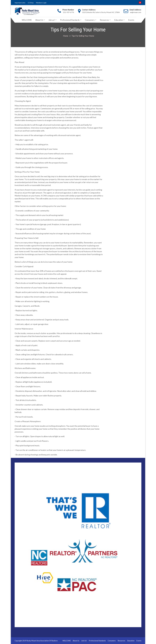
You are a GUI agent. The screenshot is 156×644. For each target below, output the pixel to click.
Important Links (20, 3)
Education (119, 20)
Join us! (52, 20)
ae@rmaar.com (136, 12)
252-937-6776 (68, 12)
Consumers (90, 20)
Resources (104, 20)
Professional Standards (70, 20)
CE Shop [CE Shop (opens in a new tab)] (31, 3)
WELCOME (27, 20)
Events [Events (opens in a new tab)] (131, 20)
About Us (39, 20)
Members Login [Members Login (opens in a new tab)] (41, 3)
